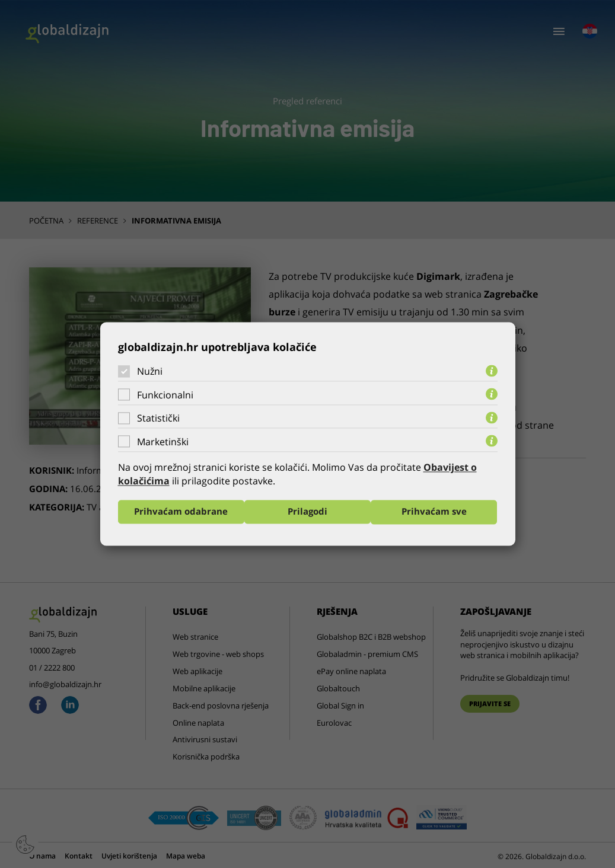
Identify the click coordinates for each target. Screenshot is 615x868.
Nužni (150, 371)
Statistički (158, 418)
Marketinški (163, 442)
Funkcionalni (165, 395)
